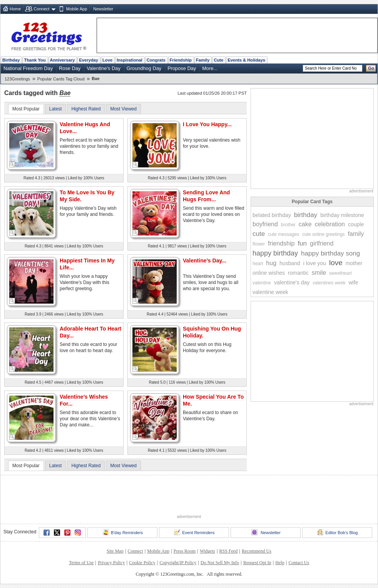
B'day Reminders (123, 532)
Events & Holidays (246, 60)
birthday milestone (342, 215)
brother (288, 225)
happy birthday (275, 253)
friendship (281, 243)
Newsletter (103, 9)
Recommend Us (257, 551)
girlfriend (322, 243)
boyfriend (265, 224)
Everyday (89, 60)
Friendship (181, 60)
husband (290, 263)
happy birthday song (330, 253)
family (356, 234)
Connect (41, 9)
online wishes (269, 273)
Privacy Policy (111, 563)
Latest (56, 109)
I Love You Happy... (207, 124)
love (336, 263)
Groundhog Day (144, 68)
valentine (262, 283)
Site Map (115, 551)
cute (259, 234)
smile (319, 273)
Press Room (185, 551)
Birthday (11, 60)
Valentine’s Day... (205, 261)
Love (107, 60)
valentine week (270, 292)
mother (354, 263)
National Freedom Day (28, 68)
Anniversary (63, 60)
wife (354, 282)
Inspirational (130, 60)
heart (258, 264)
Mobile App (77, 9)
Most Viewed (123, 109)
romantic (298, 273)
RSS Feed (228, 551)
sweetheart (340, 273)
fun (302, 243)
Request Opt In (257, 563)
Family (203, 60)
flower (259, 244)
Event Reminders (194, 532)
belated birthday (272, 215)
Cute (218, 60)
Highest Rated (86, 109)
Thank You (35, 60)
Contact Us (299, 563)
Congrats (156, 60)
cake (305, 224)
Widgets (207, 551)
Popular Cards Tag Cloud (61, 79)
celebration (330, 224)
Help (280, 563)
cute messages (283, 234)
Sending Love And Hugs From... (206, 196)
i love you (315, 263)
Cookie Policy (142, 563)
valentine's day (292, 282)
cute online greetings (324, 234)
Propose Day (182, 68)
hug (271, 263)
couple (356, 224)
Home (15, 9)
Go (371, 68)
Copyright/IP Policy (178, 563)
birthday (306, 215)
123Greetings (17, 79)
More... (210, 68)
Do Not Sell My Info (220, 563)
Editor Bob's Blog (337, 532)
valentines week (329, 283)
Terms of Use (81, 563)
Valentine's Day (104, 68)
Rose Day (70, 68)
